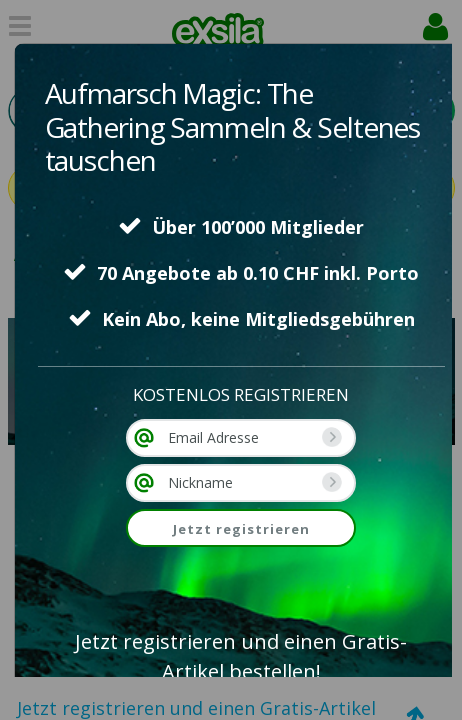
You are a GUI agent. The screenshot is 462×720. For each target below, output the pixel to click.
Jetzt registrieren (241, 529)
